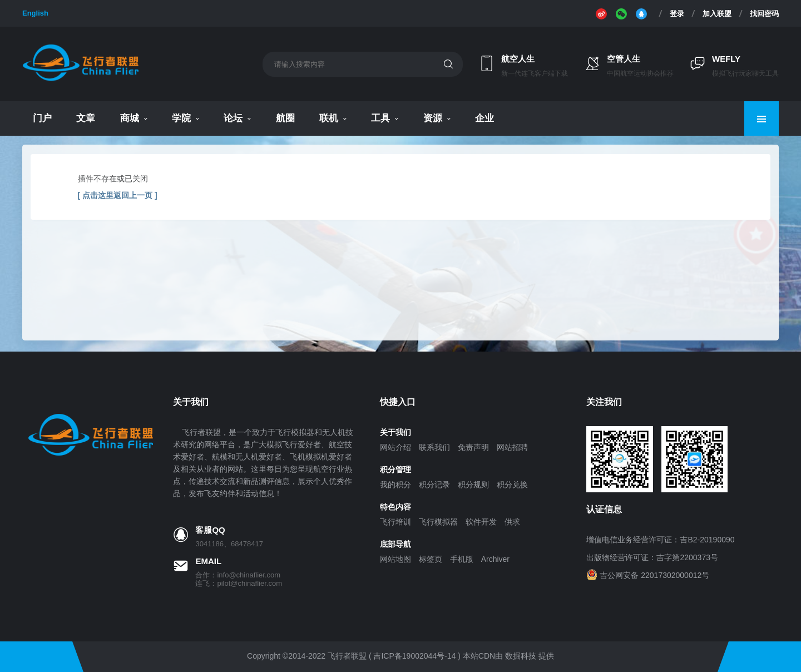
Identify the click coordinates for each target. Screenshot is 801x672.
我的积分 (395, 485)
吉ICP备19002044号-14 (414, 656)
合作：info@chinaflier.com (238, 575)
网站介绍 (395, 447)
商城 (130, 118)
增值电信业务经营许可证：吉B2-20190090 (660, 540)
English (35, 13)
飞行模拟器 (438, 522)
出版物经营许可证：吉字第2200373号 (652, 557)
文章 (86, 118)
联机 (329, 118)
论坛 (233, 118)
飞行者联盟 (347, 656)
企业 (484, 118)
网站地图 (395, 559)
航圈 (285, 118)
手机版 (462, 559)
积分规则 (473, 485)
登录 (677, 13)
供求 (512, 522)
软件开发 (481, 522)
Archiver (495, 559)
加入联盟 (717, 13)
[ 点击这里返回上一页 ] (118, 195)
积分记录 (434, 485)
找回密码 (764, 13)
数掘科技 (521, 656)
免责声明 (473, 447)
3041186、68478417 (229, 544)
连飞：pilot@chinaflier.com (239, 583)
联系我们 (434, 447)
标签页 (431, 559)
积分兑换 (512, 485)
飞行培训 (395, 522)
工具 (380, 118)
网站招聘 (512, 447)
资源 (433, 118)
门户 (42, 118)
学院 (181, 118)
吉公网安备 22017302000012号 (654, 575)
